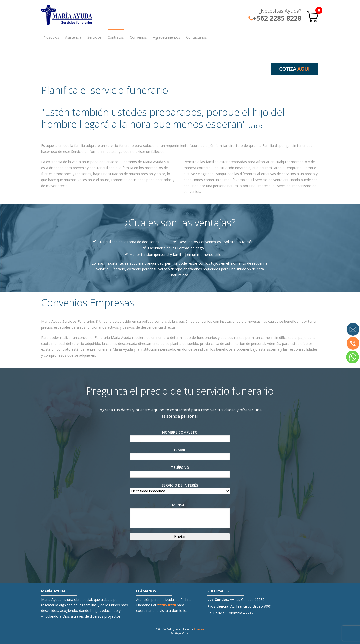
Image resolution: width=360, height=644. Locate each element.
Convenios (138, 37)
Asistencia (73, 37)
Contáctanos (197, 37)
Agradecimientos (167, 37)
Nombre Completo (180, 436)
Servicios (95, 37)
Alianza (199, 629)
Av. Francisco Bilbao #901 (240, 606)
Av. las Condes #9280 (236, 599)
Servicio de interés (180, 488)
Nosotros (51, 37)
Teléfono (180, 471)
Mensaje (180, 515)
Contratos (116, 37)
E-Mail (180, 454)
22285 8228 (166, 605)
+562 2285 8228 (275, 18)
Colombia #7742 (230, 613)
